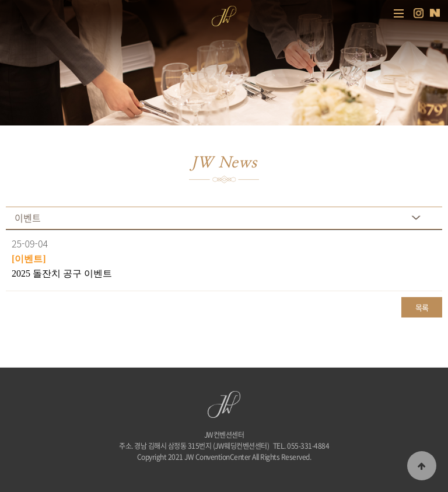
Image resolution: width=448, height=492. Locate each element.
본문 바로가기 (0, 0)
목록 (422, 307)
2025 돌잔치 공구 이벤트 (62, 273)
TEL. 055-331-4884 (301, 446)
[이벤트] (29, 259)
